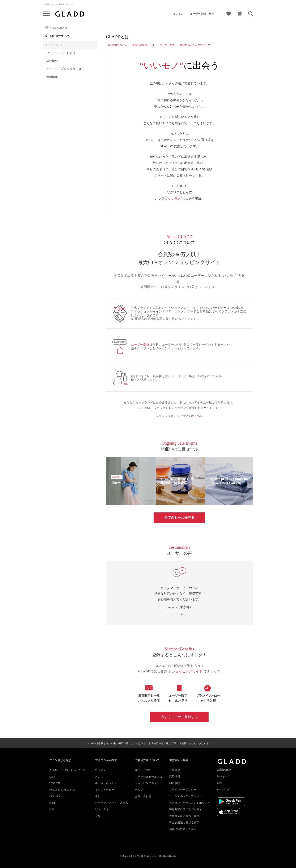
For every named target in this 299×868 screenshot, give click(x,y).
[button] (250, 483)
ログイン (178, 14)
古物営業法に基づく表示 (184, 816)
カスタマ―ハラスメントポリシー (190, 803)
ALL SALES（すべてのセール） (69, 770)
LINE (220, 783)
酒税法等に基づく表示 (183, 829)
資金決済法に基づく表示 (184, 822)
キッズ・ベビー (105, 790)
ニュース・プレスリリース (64, 69)
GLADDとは (54, 45)
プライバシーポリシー (183, 790)
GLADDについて (118, 45)
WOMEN (55, 783)
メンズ (99, 777)
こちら (198, 416)
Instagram (223, 776)
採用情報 (52, 77)
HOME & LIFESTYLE (62, 790)
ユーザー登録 (140, 345)
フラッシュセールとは (61, 53)
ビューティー (103, 809)
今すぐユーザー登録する (179, 717)
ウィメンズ (102, 770)
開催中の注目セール (143, 45)
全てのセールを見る (179, 518)
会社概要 (52, 61)
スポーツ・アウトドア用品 (111, 803)
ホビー (99, 796)
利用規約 (175, 783)
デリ (98, 816)
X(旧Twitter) (224, 770)
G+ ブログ (223, 789)
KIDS (52, 803)
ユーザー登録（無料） (203, 14)
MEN (52, 777)
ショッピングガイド (188, 671)
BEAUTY (55, 796)
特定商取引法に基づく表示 (185, 809)
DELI (52, 809)
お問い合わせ (143, 796)
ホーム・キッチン (106, 783)
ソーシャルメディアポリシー (187, 796)
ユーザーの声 (167, 45)
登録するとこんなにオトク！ (196, 45)
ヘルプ (139, 790)
